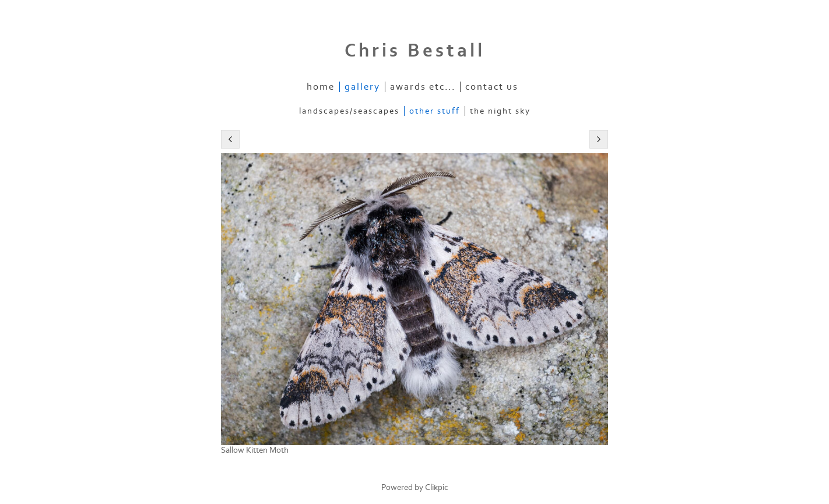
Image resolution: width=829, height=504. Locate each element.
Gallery (362, 87)
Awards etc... (423, 87)
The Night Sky (500, 111)
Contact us (492, 87)
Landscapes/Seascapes (349, 111)
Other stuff (435, 111)
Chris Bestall (415, 51)
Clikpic (437, 487)
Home (321, 87)
